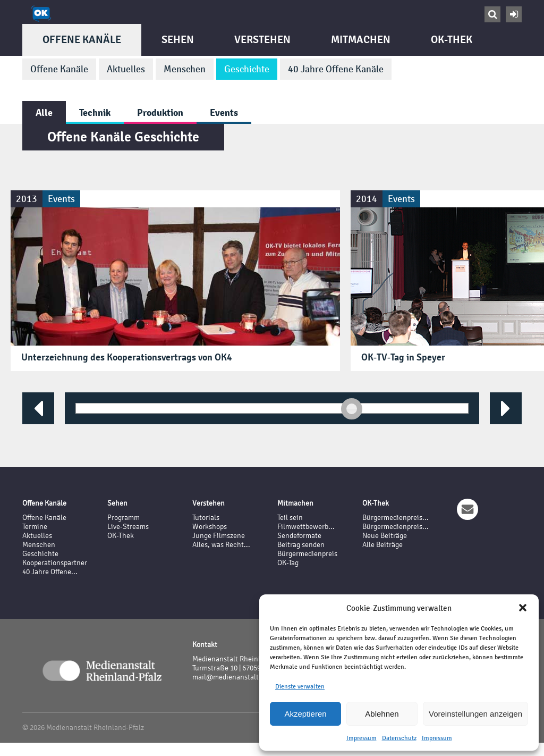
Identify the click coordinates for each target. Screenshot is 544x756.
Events (224, 112)
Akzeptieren (305, 714)
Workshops (210, 527)
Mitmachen (361, 40)
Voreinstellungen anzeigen (475, 714)
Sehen (178, 40)
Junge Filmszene (219, 536)
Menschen (185, 69)
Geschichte (247, 69)
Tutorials (206, 518)
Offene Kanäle (82, 40)
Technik (95, 112)
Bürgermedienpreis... (396, 518)
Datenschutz (399, 738)
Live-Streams (128, 527)
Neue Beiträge (385, 536)
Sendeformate (299, 536)
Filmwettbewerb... (306, 527)
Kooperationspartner (55, 563)
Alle (44, 112)
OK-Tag (288, 563)
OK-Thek (452, 40)
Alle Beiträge (382, 545)
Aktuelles (126, 69)
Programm (124, 518)
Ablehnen (382, 714)
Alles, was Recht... (221, 545)
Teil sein (290, 518)
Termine (35, 527)
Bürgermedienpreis (307, 554)
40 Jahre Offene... (50, 572)
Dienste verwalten (300, 686)
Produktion (160, 112)
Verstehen (262, 40)
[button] (523, 608)
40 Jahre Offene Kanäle (336, 69)
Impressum (362, 738)
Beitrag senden (301, 545)
